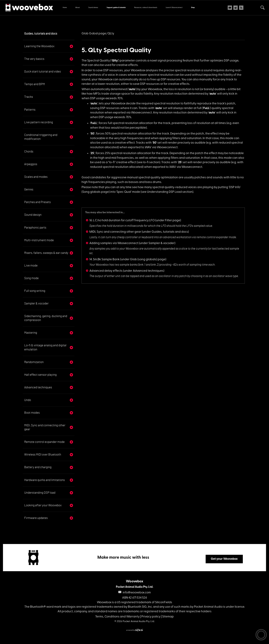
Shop (193, 8)
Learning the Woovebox (39, 46)
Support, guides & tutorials (116, 8)
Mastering (31, 333)
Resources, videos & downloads (146, 8)
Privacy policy (151, 617)
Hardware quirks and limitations (45, 480)
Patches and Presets (37, 202)
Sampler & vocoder (36, 303)
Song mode (31, 278)
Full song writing (35, 291)
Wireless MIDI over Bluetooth (43, 455)
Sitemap (168, 617)
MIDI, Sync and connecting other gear (45, 427)
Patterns (30, 110)
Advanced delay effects (106, 271)
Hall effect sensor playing (40, 375)
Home (65, 8)
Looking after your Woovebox (43, 505)
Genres (29, 189)
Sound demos (93, 8)
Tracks (29, 97)
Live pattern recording (39, 122)
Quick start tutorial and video (43, 72)
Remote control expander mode (44, 442)
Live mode (31, 266)
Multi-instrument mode (39, 240)
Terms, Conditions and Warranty (117, 617)
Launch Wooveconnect (174, 8)
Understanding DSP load (40, 493)
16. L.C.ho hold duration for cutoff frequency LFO (122, 220)
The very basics (34, 59)
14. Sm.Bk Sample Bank (105, 259)
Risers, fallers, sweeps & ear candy (46, 253)
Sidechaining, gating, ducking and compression (46, 318)
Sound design (33, 215)
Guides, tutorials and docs (41, 34)
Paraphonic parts (35, 228)
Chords (29, 152)
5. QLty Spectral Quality (116, 51)
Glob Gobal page (94, 34)
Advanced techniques (38, 387)
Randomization (34, 362)
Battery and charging (38, 467)
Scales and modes (36, 177)
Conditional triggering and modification (41, 137)
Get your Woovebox (224, 559)
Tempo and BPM (35, 84)
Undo (28, 400)
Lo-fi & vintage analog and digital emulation (45, 347)
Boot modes (32, 413)
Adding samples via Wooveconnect (114, 243)
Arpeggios (31, 164)
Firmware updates (36, 518)
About (78, 8)
